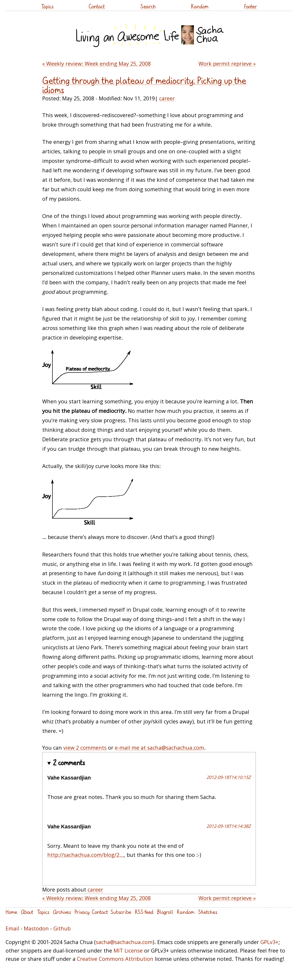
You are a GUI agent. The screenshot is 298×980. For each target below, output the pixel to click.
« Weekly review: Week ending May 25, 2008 (96, 64)
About (27, 912)
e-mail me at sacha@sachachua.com (159, 748)
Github (62, 928)
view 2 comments (85, 748)
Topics (47, 6)
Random (200, 6)
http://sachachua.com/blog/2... (86, 855)
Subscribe (121, 912)
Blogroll (165, 912)
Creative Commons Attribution (115, 959)
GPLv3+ (269, 942)
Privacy (82, 912)
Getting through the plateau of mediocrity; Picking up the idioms (144, 85)
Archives (62, 912)
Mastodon (36, 928)
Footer (251, 6)
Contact (97, 6)
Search (148, 6)
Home (11, 912)
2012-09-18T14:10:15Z (229, 777)
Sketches (208, 912)
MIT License (128, 950)
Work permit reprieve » (227, 64)
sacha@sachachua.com (124, 942)
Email (12, 928)
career (167, 98)
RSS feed (144, 912)
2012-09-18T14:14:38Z (229, 826)
